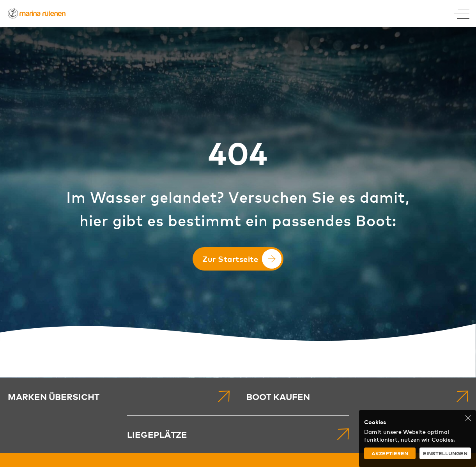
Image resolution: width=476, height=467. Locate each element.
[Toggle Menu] (462, 14)
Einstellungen (445, 453)
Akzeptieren (390, 453)
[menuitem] (119, 396)
